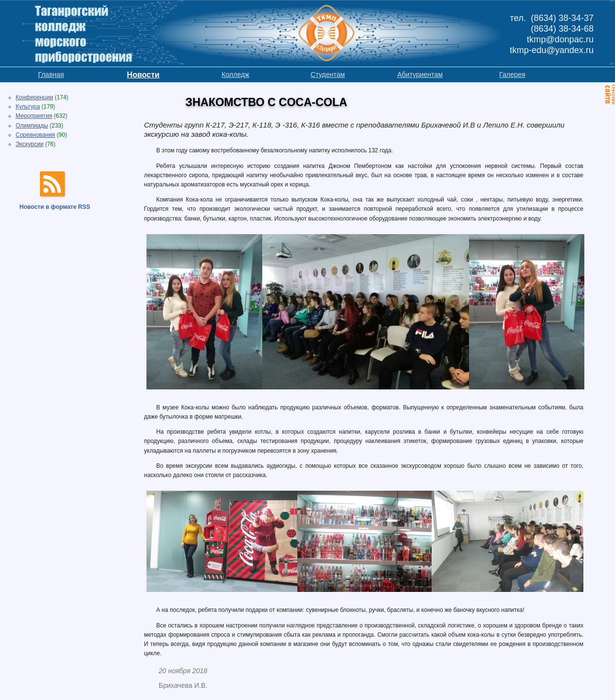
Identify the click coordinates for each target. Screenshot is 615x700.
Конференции (34, 97)
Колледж (235, 74)
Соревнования (35, 135)
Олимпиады (32, 126)
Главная (51, 74)
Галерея (512, 74)
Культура (28, 107)
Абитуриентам (420, 74)
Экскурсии (29, 144)
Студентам (328, 74)
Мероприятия (34, 116)
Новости (143, 75)
